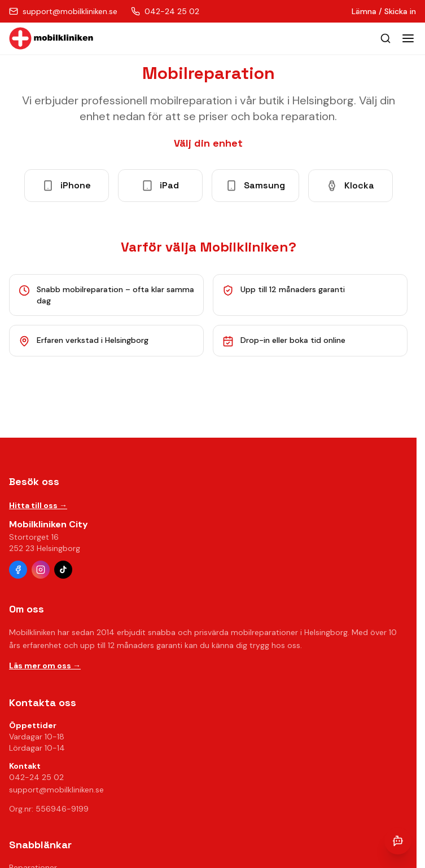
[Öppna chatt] (398, 841)
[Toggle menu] (408, 38)
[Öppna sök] (385, 38)
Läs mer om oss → (45, 666)
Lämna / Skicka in (384, 11)
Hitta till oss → (38, 505)
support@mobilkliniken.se (56, 790)
